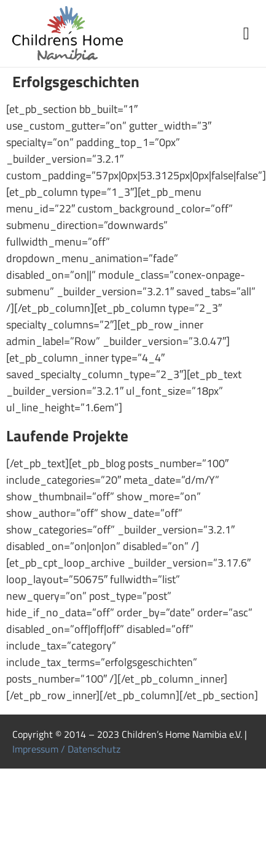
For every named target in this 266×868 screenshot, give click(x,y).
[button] (246, 34)
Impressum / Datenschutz (66, 749)
